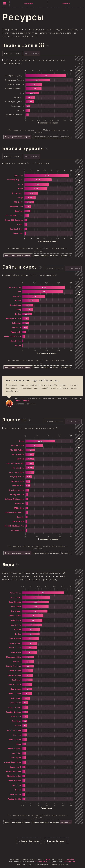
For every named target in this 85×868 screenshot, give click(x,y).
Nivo (48, 859)
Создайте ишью (41, 862)
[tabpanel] (42, 97)
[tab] (13, 54)
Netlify (71, 859)
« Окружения (29, 841)
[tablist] (22, 53)
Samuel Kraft (9, 403)
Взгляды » (57, 841)
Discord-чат (70, 862)
